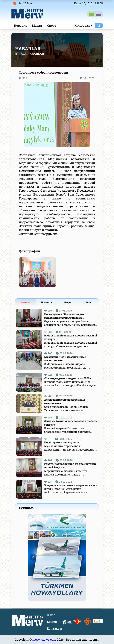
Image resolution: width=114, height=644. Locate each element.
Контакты (55, 628)
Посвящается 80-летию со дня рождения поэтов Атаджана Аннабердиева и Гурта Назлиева (66, 316)
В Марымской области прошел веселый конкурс (71, 337)
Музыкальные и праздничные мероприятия (65, 359)
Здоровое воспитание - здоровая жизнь (71, 485)
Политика (47, 302)
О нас (51, 615)
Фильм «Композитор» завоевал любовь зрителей (71, 423)
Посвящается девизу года (61, 442)
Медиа (37, 25)
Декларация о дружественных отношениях (65, 401)
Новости (20, 25)
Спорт (52, 25)
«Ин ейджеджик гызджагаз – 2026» (67, 378)
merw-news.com (45, 639)
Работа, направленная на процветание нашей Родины (70, 466)
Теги (88, 302)
